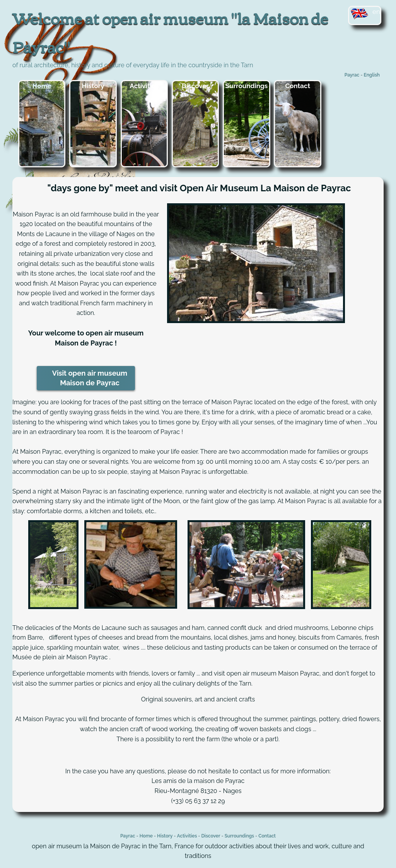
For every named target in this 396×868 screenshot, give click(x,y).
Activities (144, 86)
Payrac (352, 75)
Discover (195, 86)
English (372, 75)
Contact (298, 86)
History (93, 86)
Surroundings (247, 86)
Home (42, 86)
